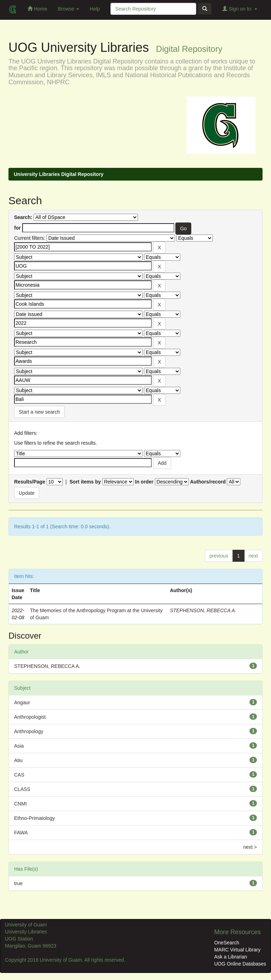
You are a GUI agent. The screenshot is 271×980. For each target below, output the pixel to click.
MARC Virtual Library (237, 950)
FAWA (21, 833)
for (17, 228)
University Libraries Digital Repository (59, 174)
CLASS (22, 789)
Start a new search (39, 412)
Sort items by (85, 482)
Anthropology (29, 731)
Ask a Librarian (231, 957)
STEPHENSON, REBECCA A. (203, 610)
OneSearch (227, 943)
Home (37, 9)
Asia (19, 746)
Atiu (18, 760)
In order (144, 482)
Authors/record (208, 482)
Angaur (22, 702)
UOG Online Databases (240, 964)
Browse (69, 9)
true (18, 883)
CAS (19, 775)
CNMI (20, 804)
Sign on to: (240, 9)
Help (95, 9)
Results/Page (30, 482)
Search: (23, 217)
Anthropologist (30, 717)
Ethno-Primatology (34, 818)
